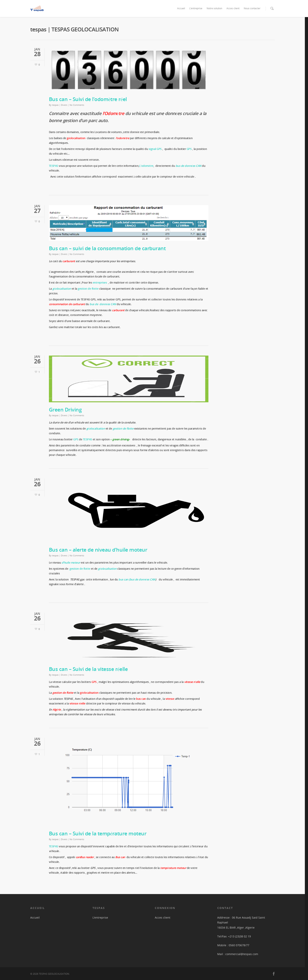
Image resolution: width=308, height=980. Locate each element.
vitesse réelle (192, 682)
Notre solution (214, 8)
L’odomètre (146, 166)
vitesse (170, 699)
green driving (121, 439)
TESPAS (54, 846)
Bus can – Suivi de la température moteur (98, 833)
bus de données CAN (188, 166)
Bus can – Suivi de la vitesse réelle (88, 669)
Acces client (233, 8)
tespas (55, 105)
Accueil (181, 8)
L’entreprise (196, 8)
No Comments (77, 105)
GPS (189, 149)
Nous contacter (252, 8)
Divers (64, 105)
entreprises (100, 282)
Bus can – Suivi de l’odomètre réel (88, 99)
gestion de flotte (80, 569)
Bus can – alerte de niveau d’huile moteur (98, 550)
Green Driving (65, 410)
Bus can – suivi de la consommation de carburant (107, 248)
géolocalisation (107, 569)
